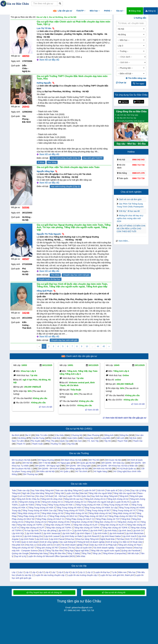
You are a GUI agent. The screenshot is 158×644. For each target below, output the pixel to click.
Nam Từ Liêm (18, 441)
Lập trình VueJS (129, 536)
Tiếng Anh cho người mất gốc (101, 502)
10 (87, 346)
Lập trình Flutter (27, 539)
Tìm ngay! (139, 84)
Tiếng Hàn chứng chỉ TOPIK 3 (59, 528)
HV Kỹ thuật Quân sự (127, 469)
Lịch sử (22, 496)
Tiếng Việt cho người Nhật (100, 493)
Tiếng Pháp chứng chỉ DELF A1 (63, 516)
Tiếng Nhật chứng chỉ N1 (29, 513)
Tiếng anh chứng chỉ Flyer (130, 545)
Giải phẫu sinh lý (45, 545)
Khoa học (70, 539)
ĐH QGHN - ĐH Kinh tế (49, 469)
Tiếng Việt (60, 493)
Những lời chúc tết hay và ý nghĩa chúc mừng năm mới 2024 (130, 218)
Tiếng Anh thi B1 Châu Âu (28, 499)
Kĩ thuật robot (137, 542)
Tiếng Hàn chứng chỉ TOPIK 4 (87, 528)
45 (104, 346)
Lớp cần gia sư (62, 11)
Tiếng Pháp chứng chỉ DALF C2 (80, 519)
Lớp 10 (74, 572)
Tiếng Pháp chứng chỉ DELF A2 (93, 516)
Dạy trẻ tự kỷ (20, 556)
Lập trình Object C (84, 533)
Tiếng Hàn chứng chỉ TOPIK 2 (59, 525)
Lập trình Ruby (110, 531)
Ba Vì (28, 435)
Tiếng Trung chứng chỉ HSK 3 (117, 505)
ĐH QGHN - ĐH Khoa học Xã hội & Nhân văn (118, 466)
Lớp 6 (47, 572)
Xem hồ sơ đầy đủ (49, 60)
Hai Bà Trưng (38, 438)
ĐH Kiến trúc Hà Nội (102, 469)
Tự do (114, 572)
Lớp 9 (67, 572)
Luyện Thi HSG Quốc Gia (78, 496)
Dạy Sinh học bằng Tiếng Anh (104, 496)
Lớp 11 (82, 572)
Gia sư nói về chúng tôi (114, 592)
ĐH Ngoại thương (46, 460)
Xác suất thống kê (68, 542)
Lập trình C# (138, 531)
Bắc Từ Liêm (42, 435)
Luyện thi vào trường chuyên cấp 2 (50, 575)
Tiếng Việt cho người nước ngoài (105, 551)
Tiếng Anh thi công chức (52, 499)
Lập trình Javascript (52, 533)
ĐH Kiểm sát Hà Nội (46, 471)
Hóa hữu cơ (31, 545)
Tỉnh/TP (81, 11)
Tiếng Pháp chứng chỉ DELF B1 (123, 516)
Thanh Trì (21, 444)
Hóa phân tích (18, 545)
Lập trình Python (81, 531)
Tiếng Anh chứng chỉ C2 (75, 502)
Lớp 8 (61, 572)
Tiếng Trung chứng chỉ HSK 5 (42, 508)
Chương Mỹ (77, 435)
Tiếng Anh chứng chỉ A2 (118, 499)
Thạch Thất (122, 441)
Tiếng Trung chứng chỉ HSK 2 (89, 505)
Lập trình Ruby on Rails (72, 536)
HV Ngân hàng (100, 471)
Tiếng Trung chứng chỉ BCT (99, 510)
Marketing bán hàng (39, 553)
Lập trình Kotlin (100, 533)
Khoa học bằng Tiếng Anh (87, 539)
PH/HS (108, 11)
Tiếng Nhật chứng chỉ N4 (100, 513)
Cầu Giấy (60, 435)
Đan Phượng (93, 435)
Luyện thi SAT (89, 490)
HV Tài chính (81, 471)
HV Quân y (65, 471)
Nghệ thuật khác (108, 539)
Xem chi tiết (46, 407)
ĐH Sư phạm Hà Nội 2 (22, 469)
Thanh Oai (138, 441)
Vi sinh (57, 545)
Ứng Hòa (71, 444)
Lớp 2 (21, 572)
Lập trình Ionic (42, 539)
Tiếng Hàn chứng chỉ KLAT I (86, 525)
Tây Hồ (108, 441)
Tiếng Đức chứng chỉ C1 (105, 522)
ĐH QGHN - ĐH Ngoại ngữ (48, 466)
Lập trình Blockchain (134, 533)
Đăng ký (151, 11)
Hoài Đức (56, 438)
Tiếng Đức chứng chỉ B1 (59, 522)
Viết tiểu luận (133, 553)
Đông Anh (109, 435)
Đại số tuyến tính (84, 548)
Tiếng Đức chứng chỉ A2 (36, 522)
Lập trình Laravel (52, 536)
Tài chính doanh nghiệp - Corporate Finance (113, 548)
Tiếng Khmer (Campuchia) (114, 553)
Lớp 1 (14, 572)
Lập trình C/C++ (65, 531)
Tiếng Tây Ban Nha (54, 551)
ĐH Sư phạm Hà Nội (21, 460)
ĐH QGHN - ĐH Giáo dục (113, 463)
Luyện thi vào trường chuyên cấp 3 (83, 575)
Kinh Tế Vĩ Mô (132, 539)
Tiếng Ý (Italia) (74, 553)
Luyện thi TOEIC (27, 505)
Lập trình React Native (111, 536)
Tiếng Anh (124, 496)
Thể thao (120, 539)
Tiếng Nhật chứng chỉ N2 (52, 513)
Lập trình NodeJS (34, 533)
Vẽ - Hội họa (60, 496)
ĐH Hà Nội (28, 463)
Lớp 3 (28, 572)
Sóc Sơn (78, 441)
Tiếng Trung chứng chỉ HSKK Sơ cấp (101, 508)
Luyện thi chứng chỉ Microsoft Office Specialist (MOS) (51, 556)
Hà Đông (22, 438)
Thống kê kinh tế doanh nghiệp (91, 542)
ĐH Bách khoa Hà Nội (71, 460)
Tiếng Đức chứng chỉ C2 (128, 522)
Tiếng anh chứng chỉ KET (23, 548)
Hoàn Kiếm (72, 438)
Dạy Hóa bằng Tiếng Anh (42, 493)
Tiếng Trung (41, 505)
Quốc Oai (64, 441)
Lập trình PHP (96, 531)
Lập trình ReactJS (91, 536)
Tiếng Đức (126, 519)
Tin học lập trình (31, 531)
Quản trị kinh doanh (30, 542)
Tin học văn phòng (48, 531)
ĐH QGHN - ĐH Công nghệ (78, 466)
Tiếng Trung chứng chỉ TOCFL (71, 510)
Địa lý (42, 551)
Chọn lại (121, 83)
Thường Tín (56, 444)
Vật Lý (122, 490)
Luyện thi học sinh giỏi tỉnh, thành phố (117, 575)
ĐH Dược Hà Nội (113, 460)
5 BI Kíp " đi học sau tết (129, 211)
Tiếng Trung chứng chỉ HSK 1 (61, 505)
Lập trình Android (116, 533)
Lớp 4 (34, 572)
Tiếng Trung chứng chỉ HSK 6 (70, 508)
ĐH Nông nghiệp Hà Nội (77, 469)
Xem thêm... (124, 241)
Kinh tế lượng (112, 542)
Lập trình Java (125, 531)
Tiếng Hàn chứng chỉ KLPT (32, 528)
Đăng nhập (135, 11)
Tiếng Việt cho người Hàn (125, 493)
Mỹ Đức (133, 438)
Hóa (128, 490)
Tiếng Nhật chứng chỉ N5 (124, 513)
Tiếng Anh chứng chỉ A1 (95, 499)
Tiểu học (132, 572)
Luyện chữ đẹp (72, 493)
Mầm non (122, 572)
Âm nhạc (40, 496)
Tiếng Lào (97, 553)
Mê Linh (121, 438)
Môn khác (81, 556)
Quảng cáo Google (20, 553)
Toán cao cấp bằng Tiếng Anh (69, 490)
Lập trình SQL (18, 533)
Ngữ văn (26, 493)
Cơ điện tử (124, 542)
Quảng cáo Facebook (131, 551)
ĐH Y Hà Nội (45, 463)
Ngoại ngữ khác (82, 551)
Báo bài (84, 493)
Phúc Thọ (50, 441)
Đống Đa (124, 435)
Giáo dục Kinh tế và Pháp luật (103, 545)
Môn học (95, 11)
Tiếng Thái (86, 553)
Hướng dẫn (140, 18)
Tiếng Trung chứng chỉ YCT (125, 510)
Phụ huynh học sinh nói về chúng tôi (44, 592)
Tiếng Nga (69, 551)
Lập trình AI (17, 536)
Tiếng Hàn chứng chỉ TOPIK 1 (30, 525)
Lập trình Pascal (57, 539)
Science (64, 548)
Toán (14, 490)
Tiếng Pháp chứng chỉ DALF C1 (50, 519)
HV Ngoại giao (64, 463)
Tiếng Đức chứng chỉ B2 (82, 522)
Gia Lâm (140, 435)
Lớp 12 (90, 572)
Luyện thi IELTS (122, 502)
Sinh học (31, 496)
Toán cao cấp (24, 490)
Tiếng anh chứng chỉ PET (47, 548)
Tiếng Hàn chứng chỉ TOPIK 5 (116, 528)
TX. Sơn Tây (93, 441)
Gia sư (120, 11)
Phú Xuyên (36, 441)
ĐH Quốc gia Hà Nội (86, 463)
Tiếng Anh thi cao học (73, 499)
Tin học (72, 548)
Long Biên (106, 438)
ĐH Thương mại (31, 474)
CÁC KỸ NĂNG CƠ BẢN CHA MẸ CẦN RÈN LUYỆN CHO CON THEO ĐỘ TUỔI (131, 229)
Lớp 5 (41, 572)
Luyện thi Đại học (102, 572)
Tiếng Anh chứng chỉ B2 (30, 502)
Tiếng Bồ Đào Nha (58, 553)
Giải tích (101, 490)
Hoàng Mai (89, 438)
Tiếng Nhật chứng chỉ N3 (76, 513)
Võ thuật (49, 496)
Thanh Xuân (37, 444)
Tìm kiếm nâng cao (136, 78)
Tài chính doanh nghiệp (72, 545)
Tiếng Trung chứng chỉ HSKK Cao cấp (39, 510)
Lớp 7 (54, 572)
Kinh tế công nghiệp (49, 542)
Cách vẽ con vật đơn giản (130, 199)
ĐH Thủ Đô (94, 460)
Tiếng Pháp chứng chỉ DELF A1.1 (33, 516)
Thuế (86, 545)
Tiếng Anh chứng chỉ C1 (52, 502)
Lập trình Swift (68, 533)
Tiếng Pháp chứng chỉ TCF (108, 519)
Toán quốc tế (112, 490)
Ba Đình (16, 435)
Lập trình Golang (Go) (33, 536)
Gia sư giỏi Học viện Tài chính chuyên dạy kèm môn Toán (68, 167)
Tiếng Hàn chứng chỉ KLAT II (113, 525)
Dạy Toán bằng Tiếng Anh (42, 490)
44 (98, 346)
